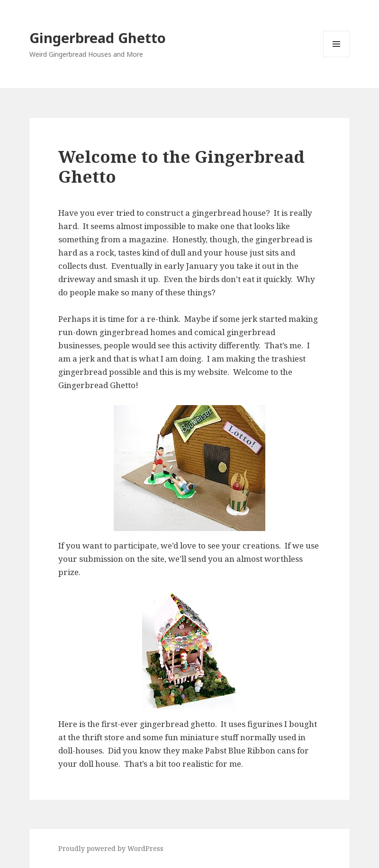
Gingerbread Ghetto (98, 38)
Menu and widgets (337, 57)
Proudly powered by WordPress (111, 848)
